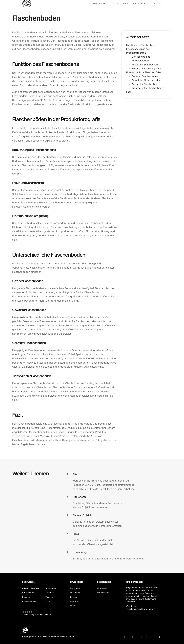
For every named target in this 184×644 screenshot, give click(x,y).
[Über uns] (139, 4)
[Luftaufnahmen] (31, 601)
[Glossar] (76, 597)
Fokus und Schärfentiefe (145, 65)
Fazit (129, 92)
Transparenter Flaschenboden (148, 88)
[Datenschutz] (104, 593)
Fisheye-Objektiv (82, 515)
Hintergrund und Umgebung (147, 68)
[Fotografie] (100, 4)
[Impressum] (104, 588)
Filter (75, 474)
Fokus (76, 534)
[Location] (31, 597)
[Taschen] (51, 597)
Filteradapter (80, 497)
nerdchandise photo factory (28, 4)
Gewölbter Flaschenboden (146, 80)
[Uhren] (51, 601)
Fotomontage (80, 552)
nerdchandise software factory (140, 609)
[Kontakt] (156, 4)
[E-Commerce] (31, 593)
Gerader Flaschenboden (145, 76)
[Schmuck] (51, 593)
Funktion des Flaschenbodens (142, 45)
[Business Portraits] (31, 588)
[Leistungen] (121, 4)
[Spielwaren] (51, 588)
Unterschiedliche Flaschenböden (144, 72)
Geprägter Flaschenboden (146, 84)
